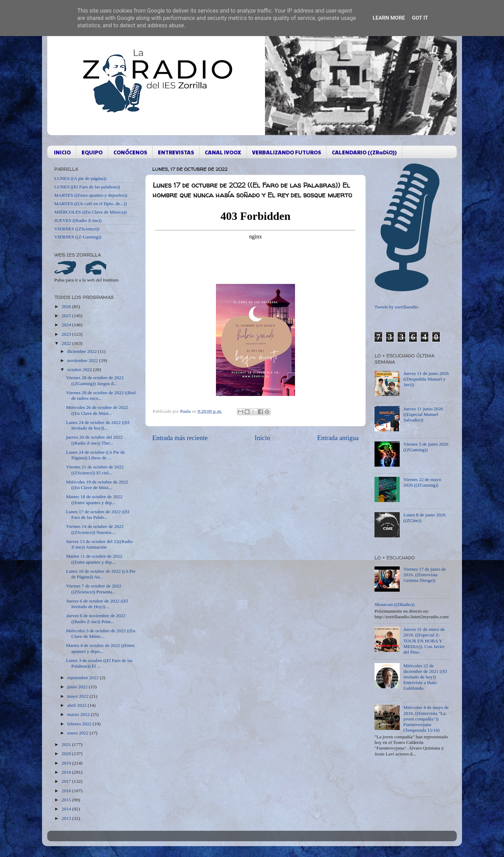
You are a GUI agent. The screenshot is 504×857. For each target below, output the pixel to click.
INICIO (62, 152)
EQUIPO (92, 152)
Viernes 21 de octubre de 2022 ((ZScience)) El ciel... (95, 470)
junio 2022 (78, 687)
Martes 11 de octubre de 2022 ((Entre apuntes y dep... (94, 559)
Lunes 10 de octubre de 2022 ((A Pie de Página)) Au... (101, 574)
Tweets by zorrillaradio (396, 307)
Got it (420, 18)
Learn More (389, 18)
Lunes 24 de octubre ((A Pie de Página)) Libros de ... (96, 455)
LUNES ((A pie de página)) (80, 178)
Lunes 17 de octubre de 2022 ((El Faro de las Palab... (98, 514)
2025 (67, 316)
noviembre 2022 (83, 360)
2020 (67, 754)
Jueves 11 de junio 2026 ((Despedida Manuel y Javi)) (426, 379)
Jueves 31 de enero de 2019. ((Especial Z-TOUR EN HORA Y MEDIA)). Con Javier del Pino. (424, 641)
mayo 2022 (78, 696)
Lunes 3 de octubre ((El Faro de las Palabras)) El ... (99, 663)
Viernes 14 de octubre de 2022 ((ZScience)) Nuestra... (95, 529)
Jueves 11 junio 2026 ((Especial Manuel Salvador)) (423, 414)
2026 (67, 306)
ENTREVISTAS (176, 152)
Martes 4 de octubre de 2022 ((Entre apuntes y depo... (100, 648)
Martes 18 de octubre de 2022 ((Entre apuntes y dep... (94, 499)
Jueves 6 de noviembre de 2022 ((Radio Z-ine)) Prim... (96, 618)
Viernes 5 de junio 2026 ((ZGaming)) (426, 447)
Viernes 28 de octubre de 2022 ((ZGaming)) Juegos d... (95, 380)
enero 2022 (78, 733)
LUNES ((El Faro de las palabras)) (87, 187)
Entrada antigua (338, 438)
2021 (67, 744)
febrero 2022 (80, 724)
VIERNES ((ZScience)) (77, 229)
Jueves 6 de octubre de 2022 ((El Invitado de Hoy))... (97, 604)
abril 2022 (78, 705)
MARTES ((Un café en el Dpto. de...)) (90, 204)
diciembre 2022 (83, 351)
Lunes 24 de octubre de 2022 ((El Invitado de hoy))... (98, 425)
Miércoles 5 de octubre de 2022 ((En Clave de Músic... (101, 633)
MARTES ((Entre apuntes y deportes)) (91, 195)
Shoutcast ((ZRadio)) (394, 604)
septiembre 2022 (83, 678)
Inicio (262, 438)
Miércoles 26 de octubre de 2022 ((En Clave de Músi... (97, 410)
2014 (67, 809)
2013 (67, 818)
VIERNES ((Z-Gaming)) (78, 237)
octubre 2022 (80, 370)
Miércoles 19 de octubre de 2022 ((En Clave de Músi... (97, 485)
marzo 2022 (79, 714)
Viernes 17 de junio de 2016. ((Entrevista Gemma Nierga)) (424, 575)
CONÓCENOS (130, 152)
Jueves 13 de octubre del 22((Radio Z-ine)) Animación (100, 544)
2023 (67, 334)
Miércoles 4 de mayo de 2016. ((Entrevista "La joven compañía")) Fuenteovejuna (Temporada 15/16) (426, 719)
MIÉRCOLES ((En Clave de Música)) (90, 212)
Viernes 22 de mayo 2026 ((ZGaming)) (422, 482)
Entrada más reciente (180, 438)
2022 (67, 343)
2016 (67, 791)
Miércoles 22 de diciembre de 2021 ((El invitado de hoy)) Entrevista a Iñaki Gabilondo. (425, 677)
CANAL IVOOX (223, 152)
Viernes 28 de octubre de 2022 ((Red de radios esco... (101, 395)
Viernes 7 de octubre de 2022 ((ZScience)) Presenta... (94, 589)
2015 (67, 800)
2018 (67, 772)
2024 (67, 325)
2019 (67, 763)
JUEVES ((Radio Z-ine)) (78, 220)
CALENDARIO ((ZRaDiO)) (364, 152)
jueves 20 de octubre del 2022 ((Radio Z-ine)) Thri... (94, 440)
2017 (67, 781)
